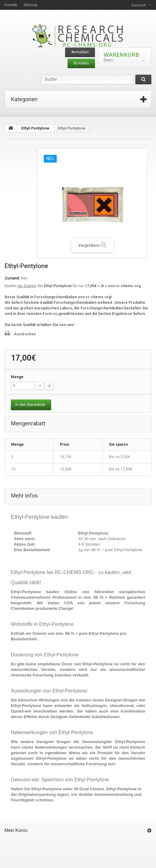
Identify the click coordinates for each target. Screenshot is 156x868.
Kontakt (11, 5)
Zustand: (12, 278)
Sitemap (30, 5)
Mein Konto (16, 830)
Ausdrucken (25, 334)
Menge (17, 377)
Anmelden (80, 52)
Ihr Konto (81, 63)
